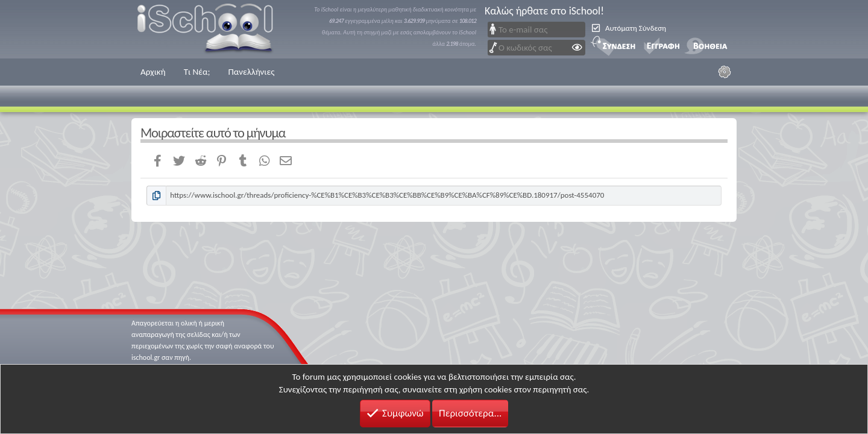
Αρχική (153, 72)
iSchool (213, 29)
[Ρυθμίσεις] (725, 72)
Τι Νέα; (197, 72)
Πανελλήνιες (251, 72)
